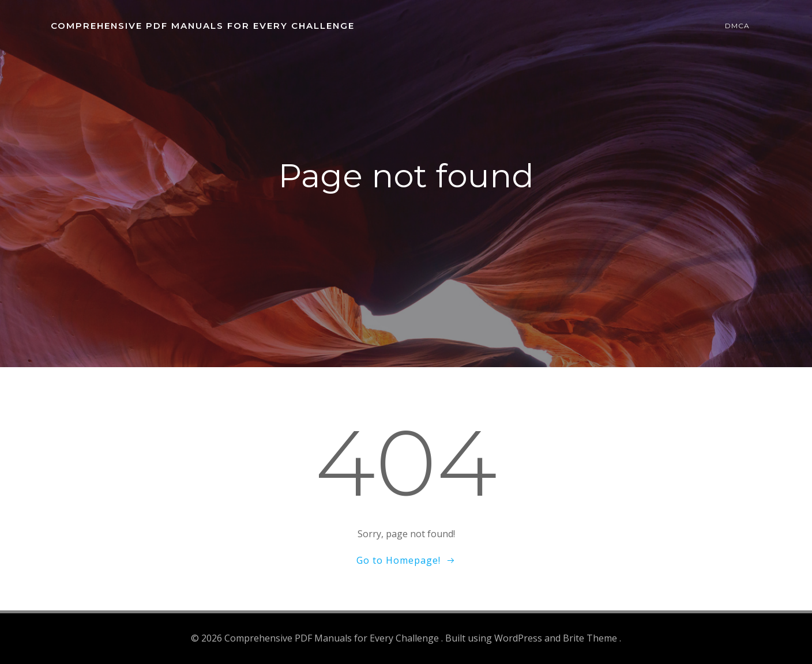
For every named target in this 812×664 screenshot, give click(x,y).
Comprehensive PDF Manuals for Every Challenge (203, 26)
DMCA (737, 26)
